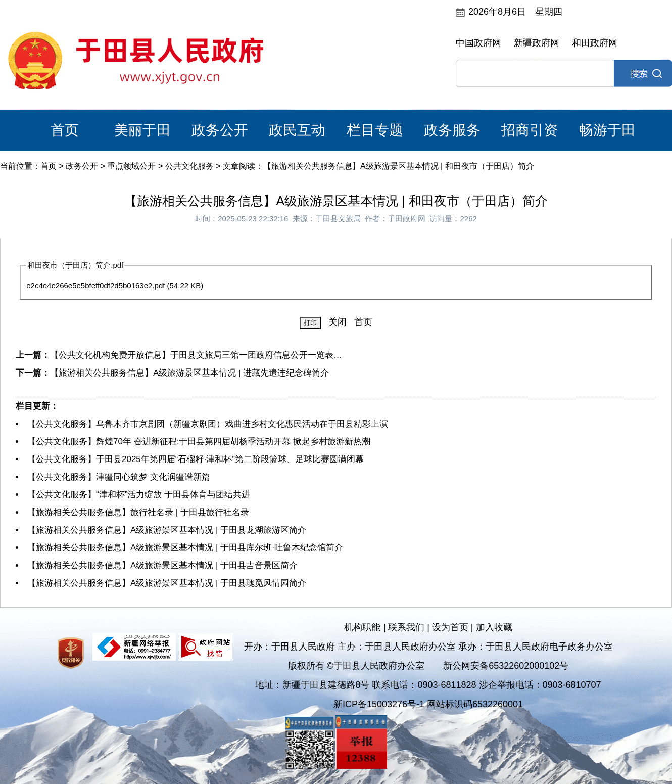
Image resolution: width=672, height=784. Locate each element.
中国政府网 (478, 43)
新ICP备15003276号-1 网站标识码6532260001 (428, 704)
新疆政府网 (537, 43)
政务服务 (452, 130)
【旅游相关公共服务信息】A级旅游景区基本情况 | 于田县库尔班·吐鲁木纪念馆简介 (185, 548)
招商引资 (530, 130)
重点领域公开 (131, 166)
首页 (65, 130)
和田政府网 (595, 43)
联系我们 (406, 627)
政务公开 (220, 130)
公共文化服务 (189, 166)
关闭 (338, 322)
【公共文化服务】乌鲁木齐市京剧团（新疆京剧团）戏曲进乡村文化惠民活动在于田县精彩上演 (208, 424)
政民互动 (297, 130)
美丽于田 (142, 130)
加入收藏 (494, 627)
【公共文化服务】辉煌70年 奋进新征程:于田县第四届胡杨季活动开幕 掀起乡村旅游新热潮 (199, 442)
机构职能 (362, 627)
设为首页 (450, 627)
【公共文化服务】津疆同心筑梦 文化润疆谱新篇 (119, 477)
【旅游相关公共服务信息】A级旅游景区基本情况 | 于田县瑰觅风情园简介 (167, 583)
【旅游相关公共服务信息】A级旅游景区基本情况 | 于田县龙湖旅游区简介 (167, 530)
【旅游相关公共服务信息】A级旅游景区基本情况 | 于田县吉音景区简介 (162, 565)
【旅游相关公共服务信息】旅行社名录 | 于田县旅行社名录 (138, 512)
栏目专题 (375, 130)
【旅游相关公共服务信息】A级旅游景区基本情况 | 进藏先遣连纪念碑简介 (189, 373)
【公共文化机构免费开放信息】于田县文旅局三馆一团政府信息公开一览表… (196, 355)
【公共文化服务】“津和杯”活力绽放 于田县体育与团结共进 (139, 495)
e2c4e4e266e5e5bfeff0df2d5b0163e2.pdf (95, 285)
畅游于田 (607, 130)
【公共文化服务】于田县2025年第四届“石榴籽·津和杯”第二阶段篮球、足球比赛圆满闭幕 (196, 459)
